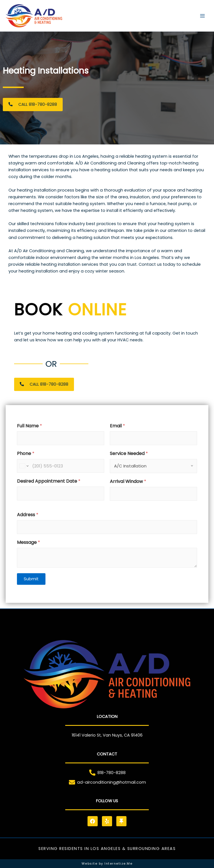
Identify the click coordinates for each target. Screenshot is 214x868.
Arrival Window (128, 481)
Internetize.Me (118, 863)
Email (117, 426)
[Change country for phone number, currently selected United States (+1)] (24, 466)
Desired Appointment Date (49, 481)
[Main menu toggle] (202, 16)
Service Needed (129, 453)
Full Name (30, 426)
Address (28, 515)
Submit (31, 579)
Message (29, 542)
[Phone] (61, 466)
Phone (26, 453)
